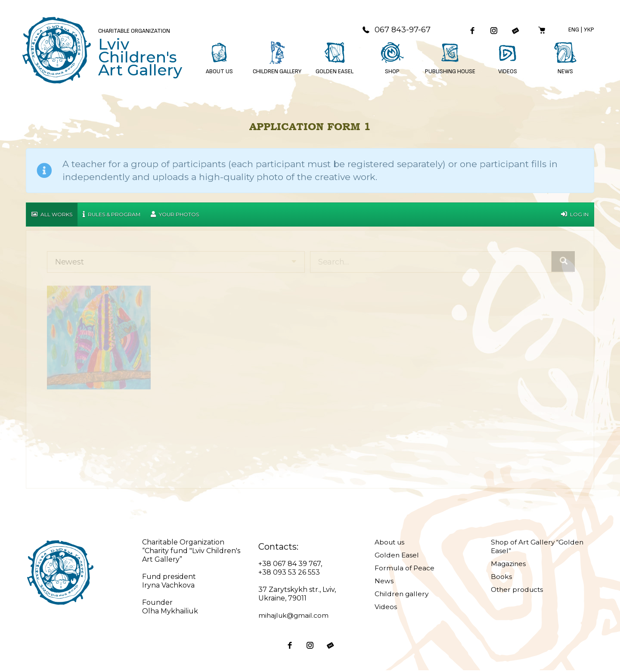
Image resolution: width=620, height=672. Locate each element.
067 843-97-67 (392, 31)
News (384, 583)
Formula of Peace (405, 570)
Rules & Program (112, 216)
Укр (589, 30)
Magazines (509, 565)
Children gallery (402, 596)
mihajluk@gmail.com (295, 617)
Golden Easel (397, 557)
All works (52, 216)
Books (501, 578)
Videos (386, 608)
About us (391, 544)
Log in (575, 216)
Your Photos (175, 216)
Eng (574, 30)
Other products (518, 591)
